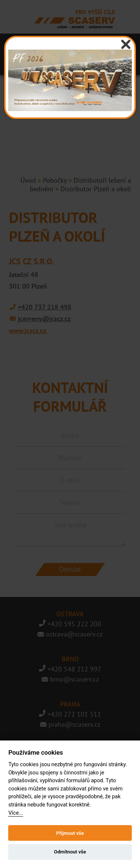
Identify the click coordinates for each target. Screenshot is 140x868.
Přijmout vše (70, 833)
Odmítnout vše (70, 852)
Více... (15, 813)
